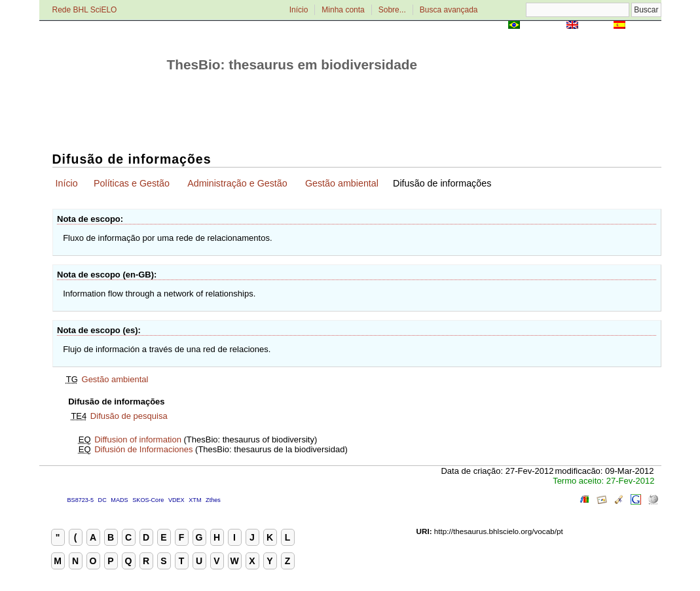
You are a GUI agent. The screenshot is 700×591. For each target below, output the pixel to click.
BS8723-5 (81, 500)
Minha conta (343, 10)
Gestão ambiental (342, 183)
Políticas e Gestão (132, 183)
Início (299, 10)
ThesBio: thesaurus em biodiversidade (292, 64)
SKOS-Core (148, 500)
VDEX (176, 500)
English (596, 26)
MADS (119, 500)
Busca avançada (449, 10)
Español (645, 26)
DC (102, 500)
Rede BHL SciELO (85, 10)
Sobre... (392, 10)
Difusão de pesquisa (129, 416)
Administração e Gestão (237, 183)
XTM (195, 500)
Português (543, 26)
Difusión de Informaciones (143, 449)
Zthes (213, 500)
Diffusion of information (138, 439)
